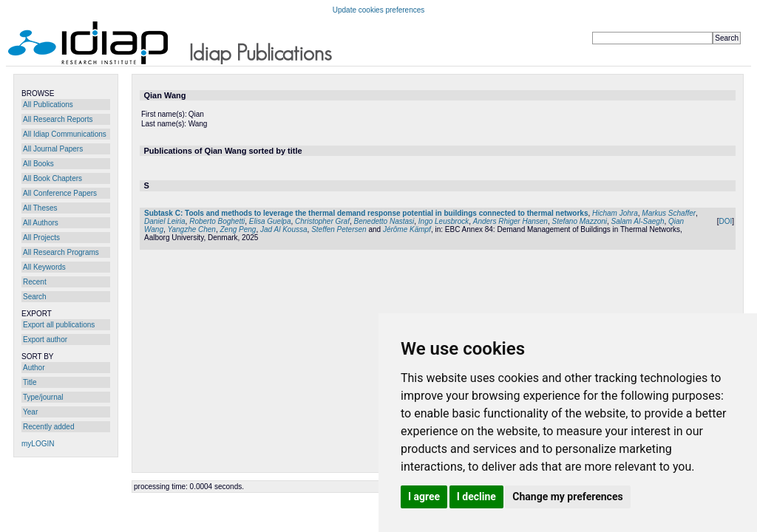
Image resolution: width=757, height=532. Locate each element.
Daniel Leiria (165, 221)
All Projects (41, 238)
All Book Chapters (52, 178)
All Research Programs (61, 252)
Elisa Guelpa (270, 221)
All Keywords (44, 267)
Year (30, 412)
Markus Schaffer (669, 213)
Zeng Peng (238, 229)
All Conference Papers (60, 193)
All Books (38, 164)
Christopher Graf (322, 221)
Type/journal (43, 397)
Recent (35, 282)
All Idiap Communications (65, 134)
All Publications (48, 105)
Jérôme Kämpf (407, 229)
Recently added (49, 427)
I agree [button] (424, 497)
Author (34, 368)
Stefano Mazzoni (580, 221)
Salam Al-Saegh (638, 221)
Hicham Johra (615, 213)
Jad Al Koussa (284, 229)
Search (35, 297)
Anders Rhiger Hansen (510, 221)
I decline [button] (476, 497)
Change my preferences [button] (567, 497)
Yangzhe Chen (192, 229)
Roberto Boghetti (217, 221)
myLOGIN (38, 444)
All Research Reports (58, 119)
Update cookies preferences (379, 10)
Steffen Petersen (339, 229)
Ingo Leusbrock (444, 221)
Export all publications (59, 325)
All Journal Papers (53, 149)
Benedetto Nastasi (384, 221)
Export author (45, 340)
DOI (725, 221)
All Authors (41, 223)
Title (30, 382)
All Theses (40, 208)
